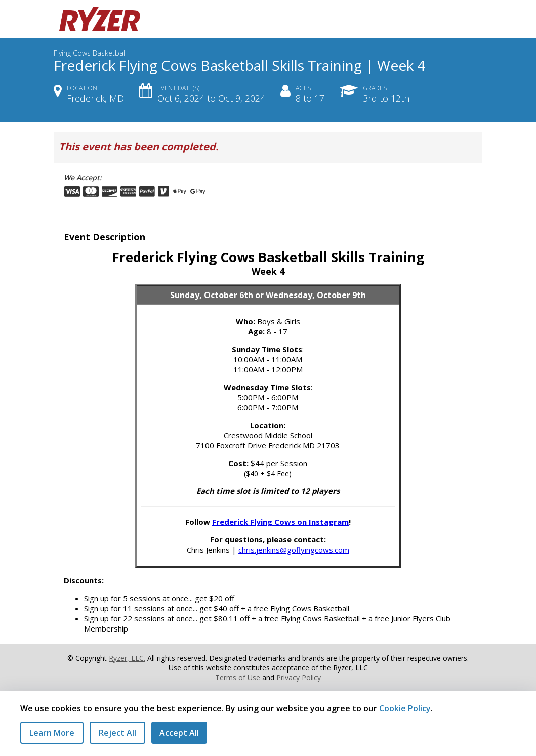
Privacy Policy (299, 677)
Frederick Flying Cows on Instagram (280, 522)
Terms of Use (238, 677)
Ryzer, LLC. (127, 658)
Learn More (52, 733)
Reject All (117, 733)
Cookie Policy (405, 708)
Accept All (179, 733)
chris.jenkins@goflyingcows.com (294, 550)
